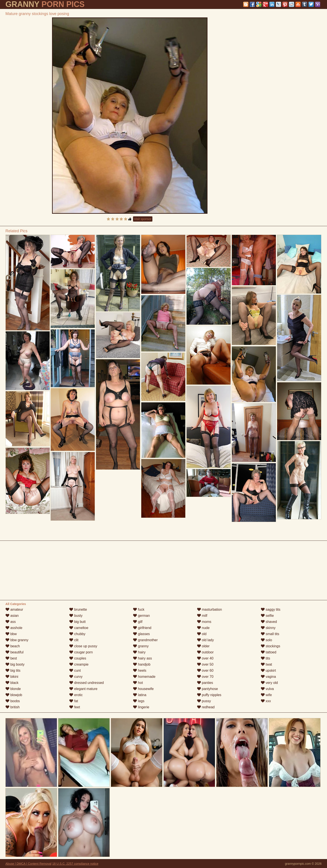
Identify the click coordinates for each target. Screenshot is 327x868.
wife (266, 695)
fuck (139, 609)
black (12, 683)
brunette (78, 609)
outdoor (205, 652)
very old (269, 683)
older (203, 646)
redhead (206, 707)
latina (140, 695)
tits (265, 658)
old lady (206, 640)
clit (74, 640)
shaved (269, 622)
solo (266, 640)
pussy (204, 701)
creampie (79, 664)
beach (13, 646)
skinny (268, 628)
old (202, 634)
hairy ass (142, 658)
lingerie (141, 707)
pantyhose (207, 689)
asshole (14, 628)
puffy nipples (209, 695)
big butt (77, 622)
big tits (13, 670)
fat (74, 701)
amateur (14, 609)
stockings (271, 646)
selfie (267, 616)
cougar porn (81, 652)
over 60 (205, 670)
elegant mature (83, 689)
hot (138, 683)
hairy (139, 652)
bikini (12, 677)
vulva (267, 689)
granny (141, 646)
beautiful (14, 652)
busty (76, 616)
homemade (144, 677)
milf (202, 616)
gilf (138, 622)
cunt (75, 670)
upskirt (268, 670)
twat (266, 664)
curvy (76, 677)
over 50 (205, 664)
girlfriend (142, 628)
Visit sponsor (143, 219)
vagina (268, 677)
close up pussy (83, 646)
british (13, 707)
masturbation (210, 609)
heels (140, 670)
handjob (142, 664)
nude (203, 628)
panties (205, 683)
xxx (266, 701)
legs (139, 701)
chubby (77, 634)
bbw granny (17, 640)
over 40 (205, 658)
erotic (76, 695)
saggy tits (271, 609)
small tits (270, 634)
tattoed (269, 652)
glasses (141, 634)
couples (78, 658)
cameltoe (79, 628)
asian (12, 616)
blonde (13, 689)
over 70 (205, 677)
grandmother (145, 640)
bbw (11, 634)
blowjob (14, 695)
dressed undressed (87, 683)
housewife (143, 689)
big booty (15, 664)
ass (11, 622)
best (11, 658)
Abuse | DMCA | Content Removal (28, 864)
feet (75, 707)
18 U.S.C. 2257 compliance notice (75, 864)
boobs (13, 701)
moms (204, 622)
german (141, 616)
